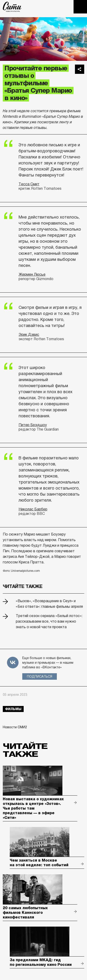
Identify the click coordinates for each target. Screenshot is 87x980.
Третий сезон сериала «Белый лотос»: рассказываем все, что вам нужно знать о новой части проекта (49, 621)
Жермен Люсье (32, 274)
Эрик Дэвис (29, 335)
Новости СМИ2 (15, 727)
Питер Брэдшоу (33, 425)
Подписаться (40, 676)
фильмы (13, 709)
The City (12, 7)
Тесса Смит (29, 184)
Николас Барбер (33, 509)
